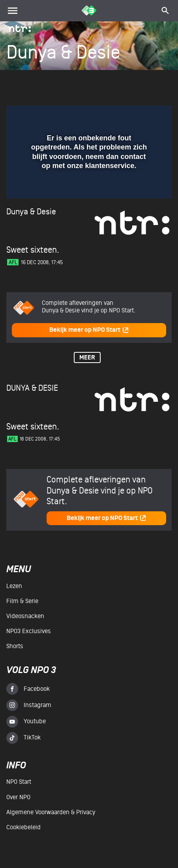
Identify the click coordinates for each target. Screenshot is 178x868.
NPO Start (19, 782)
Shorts (15, 646)
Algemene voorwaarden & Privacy (51, 812)
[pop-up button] (129, 116)
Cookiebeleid (23, 827)
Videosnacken (25, 616)
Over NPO (18, 797)
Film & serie (22, 601)
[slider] (88, 189)
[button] (145, 116)
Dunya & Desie (31, 212)
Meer (87, 358)
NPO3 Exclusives (29, 631)
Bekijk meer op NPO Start (89, 330)
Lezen (14, 586)
